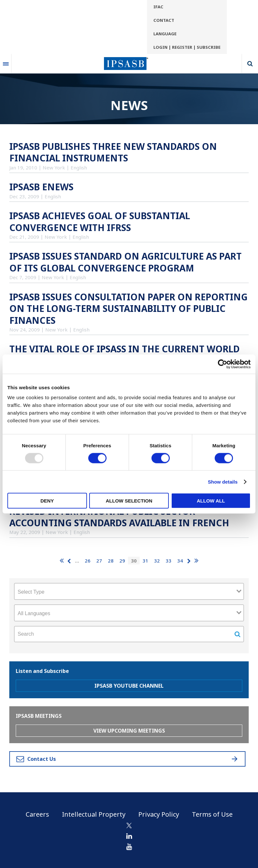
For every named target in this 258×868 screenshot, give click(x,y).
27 (99, 561)
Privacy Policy (159, 814)
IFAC (158, 7)
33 (168, 561)
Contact (164, 20)
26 (88, 561)
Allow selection (129, 501)
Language (165, 34)
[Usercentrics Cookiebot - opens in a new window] (223, 364)
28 (111, 561)
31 (145, 561)
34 (180, 561)
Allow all (211, 501)
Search (250, 64)
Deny (47, 501)
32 (157, 561)
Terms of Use (212, 814)
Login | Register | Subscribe (187, 47)
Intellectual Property (94, 814)
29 (122, 561)
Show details (223, 481)
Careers (37, 814)
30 (134, 561)
